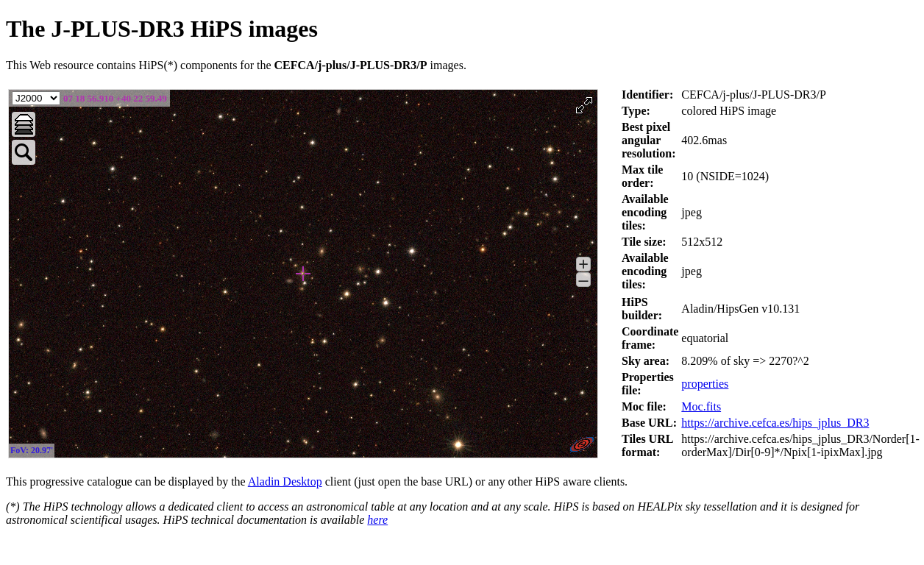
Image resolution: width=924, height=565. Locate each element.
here (377, 520)
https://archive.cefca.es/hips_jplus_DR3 (775, 423)
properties (705, 384)
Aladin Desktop (285, 482)
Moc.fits (701, 406)
